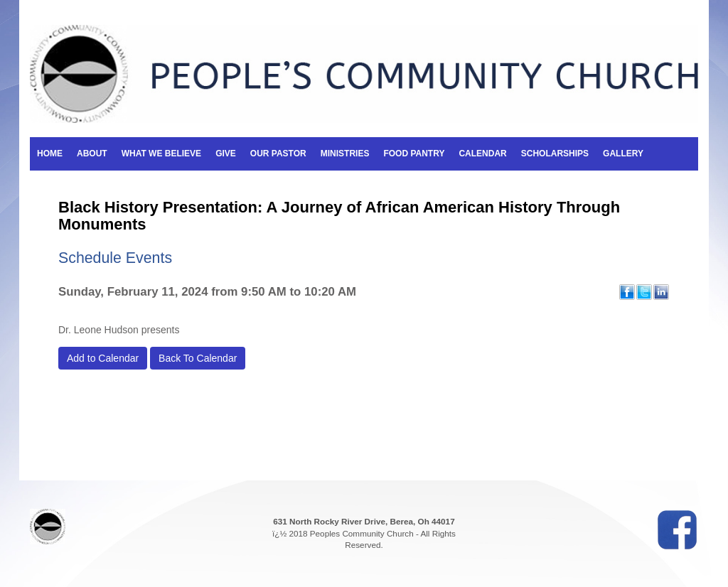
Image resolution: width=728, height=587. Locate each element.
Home (50, 154)
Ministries (345, 154)
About (92, 154)
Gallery (623, 154)
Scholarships (555, 154)
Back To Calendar (198, 358)
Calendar (482, 154)
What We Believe (161, 154)
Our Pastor (278, 154)
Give (226, 154)
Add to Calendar (103, 358)
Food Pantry (414, 154)
